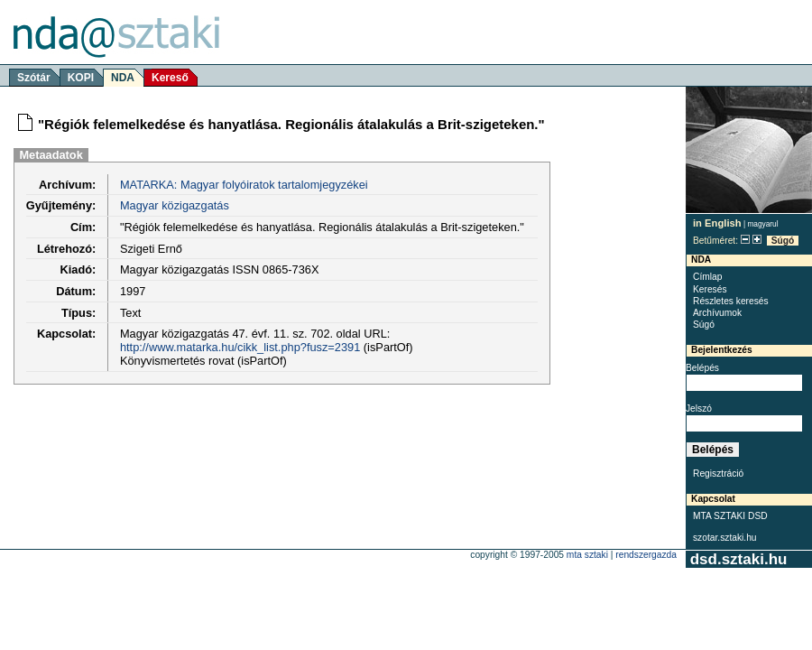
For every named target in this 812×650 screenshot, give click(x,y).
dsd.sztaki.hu (738, 559)
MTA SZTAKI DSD (730, 516)
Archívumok (717, 313)
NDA (123, 78)
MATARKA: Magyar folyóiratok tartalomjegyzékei (244, 185)
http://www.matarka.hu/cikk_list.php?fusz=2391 (240, 347)
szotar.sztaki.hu (725, 538)
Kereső (170, 78)
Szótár (34, 78)
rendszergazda (646, 555)
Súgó (783, 241)
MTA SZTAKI (587, 555)
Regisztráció (718, 474)
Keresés (710, 289)
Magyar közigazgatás (175, 205)
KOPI (81, 78)
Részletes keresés (731, 301)
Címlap (707, 277)
